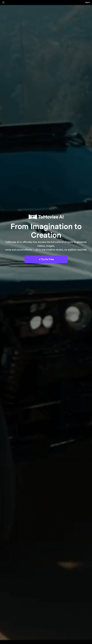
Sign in (88, 2)
